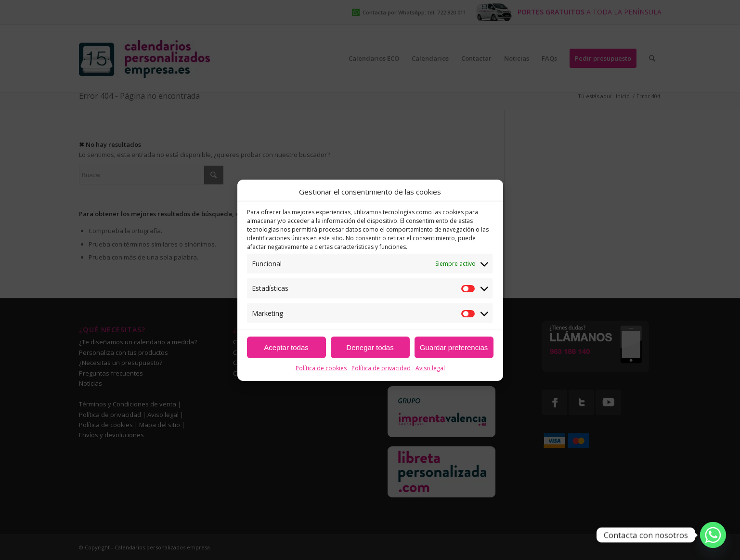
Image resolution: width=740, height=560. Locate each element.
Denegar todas (370, 347)
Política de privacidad (381, 368)
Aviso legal (430, 368)
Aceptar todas (286, 347)
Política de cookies (321, 368)
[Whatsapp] (713, 535)
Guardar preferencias (454, 347)
